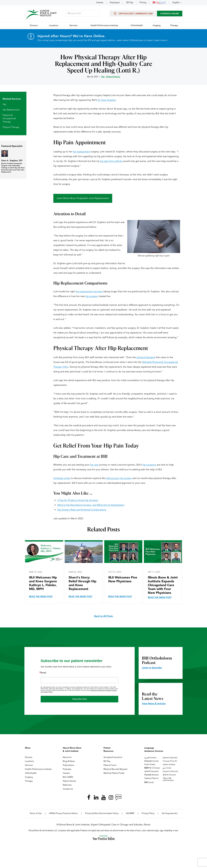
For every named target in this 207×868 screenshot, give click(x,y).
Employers (115, 3)
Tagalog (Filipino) (151, 778)
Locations (29, 761)
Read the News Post (41, 597)
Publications (68, 765)
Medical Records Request (115, 769)
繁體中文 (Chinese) (152, 768)
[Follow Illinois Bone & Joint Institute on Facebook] (89, 797)
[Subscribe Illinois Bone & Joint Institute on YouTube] (103, 797)
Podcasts (67, 769)
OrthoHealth (31, 773)
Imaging (29, 777)
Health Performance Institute (38, 769)
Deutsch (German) (170, 771)
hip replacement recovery (89, 292)
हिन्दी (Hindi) (149, 782)
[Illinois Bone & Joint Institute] (41, 15)
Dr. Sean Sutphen (107, 100)
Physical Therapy (11, 127)
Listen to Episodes (152, 668)
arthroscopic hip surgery (119, 478)
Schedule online (62, 478)
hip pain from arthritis (111, 161)
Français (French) (170, 761)
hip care (94, 465)
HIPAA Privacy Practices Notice (63, 814)
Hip (103, 77)
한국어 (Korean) (169, 775)
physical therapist (146, 357)
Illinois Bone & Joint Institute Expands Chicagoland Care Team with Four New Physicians (163, 585)
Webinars (67, 785)
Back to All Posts (103, 616)
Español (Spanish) (170, 758)
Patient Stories (113, 77)
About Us (67, 757)
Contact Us (68, 789)
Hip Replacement (11, 110)
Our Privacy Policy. (47, 692)
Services (29, 765)
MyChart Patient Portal (114, 773)
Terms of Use (36, 814)
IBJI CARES (68, 777)
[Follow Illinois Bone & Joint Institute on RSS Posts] (118, 797)
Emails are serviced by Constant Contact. (104, 690)
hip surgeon (92, 296)
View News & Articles (154, 704)
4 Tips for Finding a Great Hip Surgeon (78, 500)
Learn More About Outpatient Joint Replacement (83, 198)
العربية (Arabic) (150, 758)
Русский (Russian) (152, 775)
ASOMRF (130, 814)
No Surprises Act (170, 814)
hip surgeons (149, 465)
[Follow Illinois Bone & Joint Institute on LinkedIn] (96, 797)
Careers (100, 3)
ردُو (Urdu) (167, 768)
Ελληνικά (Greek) (151, 761)
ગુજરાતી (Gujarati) (151, 771)
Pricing (143, 3)
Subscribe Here (79, 699)
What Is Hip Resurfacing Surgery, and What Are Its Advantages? (91, 505)
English (176, 3)
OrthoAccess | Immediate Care (133, 13)
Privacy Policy (148, 814)
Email (43, 673)
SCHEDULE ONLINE (170, 14)
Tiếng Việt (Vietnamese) (168, 779)
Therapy (29, 781)
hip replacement (81, 152)
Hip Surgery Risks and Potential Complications (82, 510)
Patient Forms (110, 765)
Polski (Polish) (150, 765)
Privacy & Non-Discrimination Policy (102, 814)
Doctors (29, 757)
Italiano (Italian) (169, 765)
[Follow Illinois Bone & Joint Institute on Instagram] (111, 797)
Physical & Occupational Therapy (9, 119)
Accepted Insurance (113, 757)
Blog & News (69, 761)
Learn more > (161, 40)
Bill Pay (130, 3)
